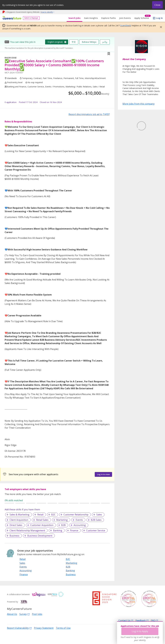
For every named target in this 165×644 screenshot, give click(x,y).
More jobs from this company (139, 104)
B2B (63, 525)
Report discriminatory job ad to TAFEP (89, 114)
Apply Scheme (143, 18)
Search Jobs (74, 18)
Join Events (125, 18)
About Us (12, 614)
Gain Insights (91, 18)
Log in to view (103, 474)
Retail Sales (42, 520)
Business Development (40, 536)
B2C (53, 515)
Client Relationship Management (27, 530)
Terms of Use (63, 628)
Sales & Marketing (19, 515)
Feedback (142, 620)
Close (157, 5)
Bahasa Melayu (89, 42)
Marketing (62, 520)
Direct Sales (16, 525)
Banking (58, 530)
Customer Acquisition (42, 525)
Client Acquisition (19, 520)
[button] (160, 27)
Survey (25, 614)
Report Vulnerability (19, 628)
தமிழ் (105, 42)
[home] (11, 18)
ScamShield (126, 26)
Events (79, 520)
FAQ (154, 620)
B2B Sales (96, 520)
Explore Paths (109, 18)
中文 (74, 42)
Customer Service (96, 530)
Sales (99, 515)
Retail (40, 515)
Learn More (131, 148)
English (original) (55, 42)
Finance (74, 530)
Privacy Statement (44, 628)
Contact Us (126, 620)
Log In (159, 18)
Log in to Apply (140, 568)
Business (14, 536)
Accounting (80, 525)
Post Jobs (37, 614)
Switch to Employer (31, 18)
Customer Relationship (76, 515)
